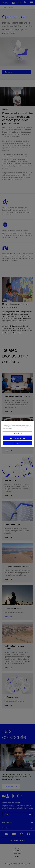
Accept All (17, 443)
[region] (17, 434)
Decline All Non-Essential (17, 438)
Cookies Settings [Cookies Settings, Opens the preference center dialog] (17, 433)
